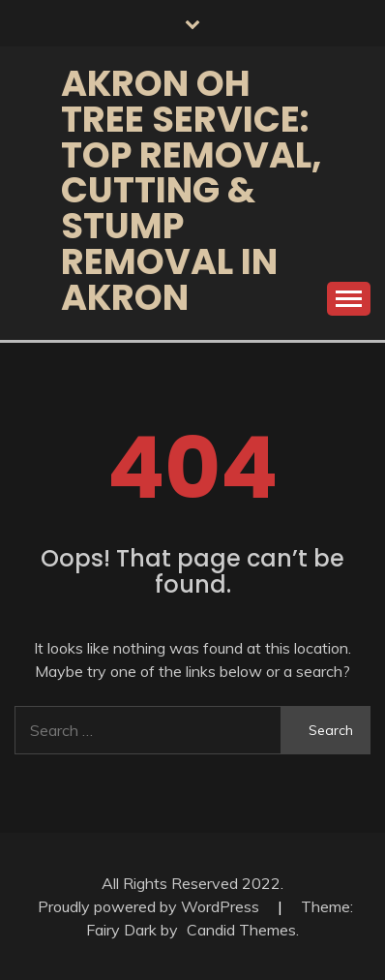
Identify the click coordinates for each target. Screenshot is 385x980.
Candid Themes (241, 930)
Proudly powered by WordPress (150, 906)
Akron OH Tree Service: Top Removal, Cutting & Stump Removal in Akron (192, 190)
